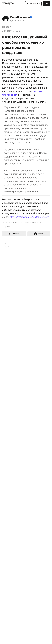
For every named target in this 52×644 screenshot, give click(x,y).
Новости (7, 27)
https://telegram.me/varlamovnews (29, 217)
